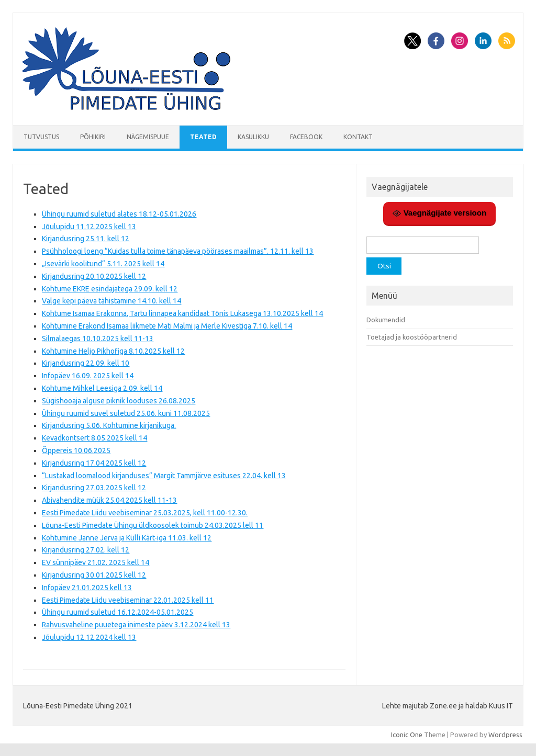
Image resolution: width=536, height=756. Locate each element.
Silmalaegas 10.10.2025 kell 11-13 (98, 338)
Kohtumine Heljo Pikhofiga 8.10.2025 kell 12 (113, 351)
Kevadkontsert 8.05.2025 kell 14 (94, 438)
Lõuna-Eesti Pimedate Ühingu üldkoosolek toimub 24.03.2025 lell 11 (153, 525)
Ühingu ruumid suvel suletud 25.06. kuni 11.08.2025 (126, 413)
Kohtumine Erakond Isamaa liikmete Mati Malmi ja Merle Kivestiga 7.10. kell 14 (167, 326)
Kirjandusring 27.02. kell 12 (86, 550)
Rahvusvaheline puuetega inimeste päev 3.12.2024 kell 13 (136, 625)
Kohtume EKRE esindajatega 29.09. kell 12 (110, 289)
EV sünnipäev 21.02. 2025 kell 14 (96, 562)
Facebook (306, 137)
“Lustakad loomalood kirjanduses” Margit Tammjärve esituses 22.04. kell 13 (164, 476)
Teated (203, 137)
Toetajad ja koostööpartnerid (412, 337)
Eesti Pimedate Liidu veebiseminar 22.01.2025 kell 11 (128, 600)
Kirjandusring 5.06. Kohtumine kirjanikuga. (109, 425)
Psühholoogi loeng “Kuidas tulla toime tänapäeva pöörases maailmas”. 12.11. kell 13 (178, 251)
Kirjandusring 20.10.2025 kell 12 (94, 276)
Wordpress (505, 735)
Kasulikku (253, 137)
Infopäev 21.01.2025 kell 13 (87, 588)
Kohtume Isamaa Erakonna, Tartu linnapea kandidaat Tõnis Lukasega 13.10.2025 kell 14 (182, 313)
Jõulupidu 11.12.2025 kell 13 (89, 227)
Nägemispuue (148, 137)
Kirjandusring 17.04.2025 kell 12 (94, 463)
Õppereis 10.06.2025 (76, 450)
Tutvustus (41, 137)
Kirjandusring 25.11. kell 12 (86, 239)
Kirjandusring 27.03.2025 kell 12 (94, 488)
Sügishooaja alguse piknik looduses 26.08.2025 (119, 401)
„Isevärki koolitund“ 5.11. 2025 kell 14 (103, 264)
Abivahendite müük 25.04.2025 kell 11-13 (109, 500)
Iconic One (407, 735)
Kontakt (358, 137)
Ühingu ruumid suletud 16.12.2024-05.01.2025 (118, 612)
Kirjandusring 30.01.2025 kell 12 (94, 575)
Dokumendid (386, 320)
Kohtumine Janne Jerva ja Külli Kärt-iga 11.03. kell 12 (127, 538)
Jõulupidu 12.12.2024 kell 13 (89, 637)
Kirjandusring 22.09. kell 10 (86, 363)
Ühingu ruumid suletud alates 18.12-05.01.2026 (119, 214)
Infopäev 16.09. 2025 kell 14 (88, 376)
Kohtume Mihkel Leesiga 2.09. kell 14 (102, 388)
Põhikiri (93, 137)
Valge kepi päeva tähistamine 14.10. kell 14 (111, 301)
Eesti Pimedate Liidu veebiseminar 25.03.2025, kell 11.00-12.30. (145, 513)
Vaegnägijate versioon (439, 213)
